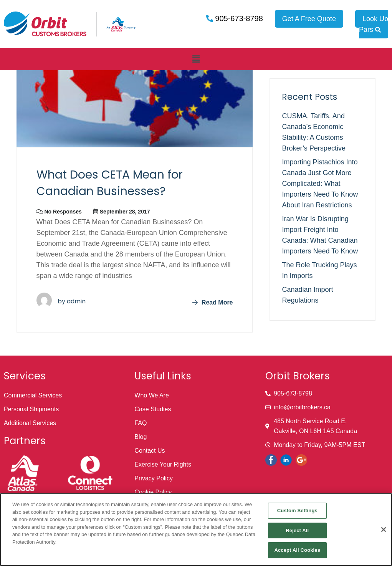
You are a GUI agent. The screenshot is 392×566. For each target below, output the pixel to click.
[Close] (384, 530)
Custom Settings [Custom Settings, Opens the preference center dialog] (297, 511)
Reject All (297, 530)
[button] (196, 59)
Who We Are (152, 395)
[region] (196, 530)
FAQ (141, 423)
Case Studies (153, 409)
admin (76, 301)
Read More (213, 302)
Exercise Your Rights (163, 464)
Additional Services (30, 423)
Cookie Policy (153, 492)
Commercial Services (33, 395)
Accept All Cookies (297, 550)
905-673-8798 (238, 18)
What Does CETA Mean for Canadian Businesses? (110, 183)
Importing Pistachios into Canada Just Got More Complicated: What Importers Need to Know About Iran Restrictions (320, 184)
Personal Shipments (31, 409)
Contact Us (150, 451)
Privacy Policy (154, 478)
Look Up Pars (374, 24)
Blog (141, 437)
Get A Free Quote (309, 19)
